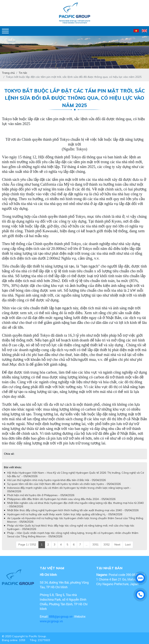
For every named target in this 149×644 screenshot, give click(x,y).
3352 (107, 545)
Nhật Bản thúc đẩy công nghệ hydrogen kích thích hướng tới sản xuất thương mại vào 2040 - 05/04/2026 (73, 510)
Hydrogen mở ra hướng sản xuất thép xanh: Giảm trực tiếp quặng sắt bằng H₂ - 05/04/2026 (65, 514)
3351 (95, 545)
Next (117, 545)
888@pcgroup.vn (61, 616)
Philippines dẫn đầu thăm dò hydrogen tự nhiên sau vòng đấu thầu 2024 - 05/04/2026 (61, 499)
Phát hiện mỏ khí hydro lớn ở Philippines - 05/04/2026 (41, 495)
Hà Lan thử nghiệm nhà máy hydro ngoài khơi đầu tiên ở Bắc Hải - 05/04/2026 (56, 480)
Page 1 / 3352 (27, 545)
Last (128, 545)
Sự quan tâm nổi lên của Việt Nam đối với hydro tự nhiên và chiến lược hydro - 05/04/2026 (64, 484)
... (87, 545)
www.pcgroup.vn (52, 621)
